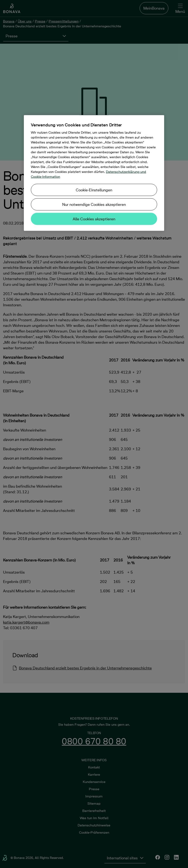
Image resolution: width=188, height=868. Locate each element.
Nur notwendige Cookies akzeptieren (94, 204)
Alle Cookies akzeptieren (94, 219)
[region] (94, 173)
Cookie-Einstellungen (94, 190)
